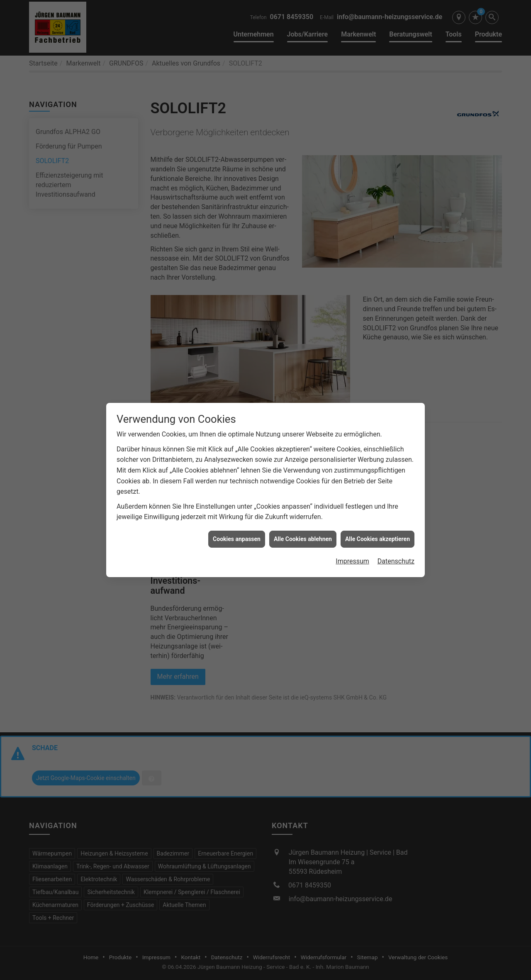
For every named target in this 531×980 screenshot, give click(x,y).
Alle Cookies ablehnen (303, 520)
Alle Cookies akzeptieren (378, 520)
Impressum (352, 542)
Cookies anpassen (237, 520)
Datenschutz (396, 542)
